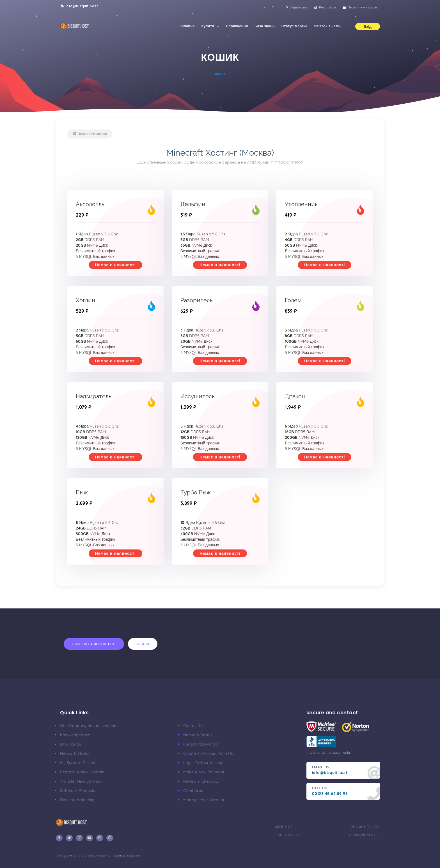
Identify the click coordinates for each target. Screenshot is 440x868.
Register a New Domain (82, 772)
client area (193, 790)
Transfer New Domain (81, 781)
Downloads (71, 744)
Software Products (78, 790)
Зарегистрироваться (94, 644)
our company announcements (89, 726)
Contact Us (193, 726)
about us (284, 827)
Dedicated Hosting (77, 800)
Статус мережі (295, 26)
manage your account (204, 800)
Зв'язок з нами (327, 26)
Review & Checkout (201, 781)
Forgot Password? (200, 744)
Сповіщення (237, 26)
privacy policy (365, 827)
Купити (210, 26)
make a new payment (204, 772)
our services (287, 835)
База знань (265, 26)
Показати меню (90, 134)
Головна (187, 26)
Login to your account (204, 763)
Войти (143, 644)
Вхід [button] (368, 26)
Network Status (75, 753)
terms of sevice (363, 835)
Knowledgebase (75, 735)
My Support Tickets (78, 763)
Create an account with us (208, 753)
